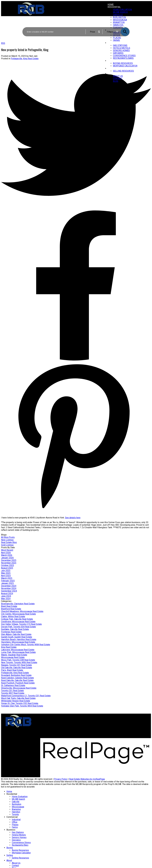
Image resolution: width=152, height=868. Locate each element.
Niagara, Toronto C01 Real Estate (16, 665)
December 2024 (9, 586)
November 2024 (9, 588)
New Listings (7, 540)
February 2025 (8, 581)
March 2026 (7, 555)
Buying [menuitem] (111, 61)
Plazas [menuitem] (15, 825)
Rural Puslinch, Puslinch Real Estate (18, 683)
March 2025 (7, 578)
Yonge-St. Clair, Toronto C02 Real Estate (20, 703)
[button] (129, 737)
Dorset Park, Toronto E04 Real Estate (18, 627)
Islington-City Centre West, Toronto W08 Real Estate (26, 645)
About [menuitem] (111, 73)
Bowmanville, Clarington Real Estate (18, 604)
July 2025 (6, 570)
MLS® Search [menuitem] (120, 12)
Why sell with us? (86, 724)
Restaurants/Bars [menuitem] (123, 58)
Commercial (12, 817)
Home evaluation (86, 726)
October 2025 (8, 565)
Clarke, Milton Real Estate (13, 616)
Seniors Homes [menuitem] (121, 50)
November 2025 (9, 563)
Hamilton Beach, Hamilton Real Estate (19, 639)
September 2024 (9, 591)
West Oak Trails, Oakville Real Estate (18, 698)
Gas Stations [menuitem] (120, 45)
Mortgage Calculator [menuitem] (125, 66)
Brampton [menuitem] (16, 809)
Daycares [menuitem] (118, 53)
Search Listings (47, 729)
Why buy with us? (48, 724)
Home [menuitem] (111, 5)
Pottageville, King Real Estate (25, 59)
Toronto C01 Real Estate (12, 691)
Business (113, 43)
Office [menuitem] (15, 822)
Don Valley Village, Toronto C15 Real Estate (21, 624)
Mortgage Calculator (49, 726)
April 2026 (6, 553)
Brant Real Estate (9, 606)
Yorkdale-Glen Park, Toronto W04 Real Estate (22, 706)
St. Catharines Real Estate (13, 685)
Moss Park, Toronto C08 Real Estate (18, 660)
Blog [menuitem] (116, 81)
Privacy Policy (61, 779)
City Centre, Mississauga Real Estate (18, 614)
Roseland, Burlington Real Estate (16, 675)
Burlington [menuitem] (17, 804)
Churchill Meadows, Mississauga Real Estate (22, 611)
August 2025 (7, 568)
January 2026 (7, 558)
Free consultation (86, 729)
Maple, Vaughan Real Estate (14, 655)
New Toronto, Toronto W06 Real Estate (19, 662)
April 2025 (6, 576)
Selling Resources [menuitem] (123, 71)
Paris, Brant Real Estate (12, 670)
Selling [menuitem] (112, 68)
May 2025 (6, 573)
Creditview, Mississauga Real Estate (18, 622)
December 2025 (9, 560)
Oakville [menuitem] (118, 15)
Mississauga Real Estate (13, 657)
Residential (114, 7)
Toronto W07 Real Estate (13, 693)
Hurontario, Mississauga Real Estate (18, 642)
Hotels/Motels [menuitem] (122, 48)
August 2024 (7, 593)
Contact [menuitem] (118, 79)
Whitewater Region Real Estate (16, 701)
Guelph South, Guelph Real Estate (17, 637)
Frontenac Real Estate (11, 632)
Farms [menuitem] (15, 827)
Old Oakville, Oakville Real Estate (17, 668)
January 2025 (7, 583)
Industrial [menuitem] (16, 820)
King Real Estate (9, 647)
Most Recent (7, 550)
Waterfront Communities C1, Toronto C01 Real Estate (26, 696)
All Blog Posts (8, 537)
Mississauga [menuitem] (18, 807)
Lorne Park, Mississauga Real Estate (18, 652)
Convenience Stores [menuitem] (124, 56)
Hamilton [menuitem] (16, 812)
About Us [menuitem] (118, 76)
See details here (73, 518)
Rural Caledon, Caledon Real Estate (17, 678)
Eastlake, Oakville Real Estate (15, 629)
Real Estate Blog (9, 542)
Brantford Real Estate (11, 609)
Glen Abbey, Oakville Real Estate (16, 634)
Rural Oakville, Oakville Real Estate (17, 680)
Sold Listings (7, 545)
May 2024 (6, 599)
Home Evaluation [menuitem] (122, 10)
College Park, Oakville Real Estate (17, 619)
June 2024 (6, 596)
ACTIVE (126, 25)
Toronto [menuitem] (15, 814)
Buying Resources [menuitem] (123, 63)
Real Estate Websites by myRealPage (87, 779)
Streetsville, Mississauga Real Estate (19, 688)
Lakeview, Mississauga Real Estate (18, 650)
